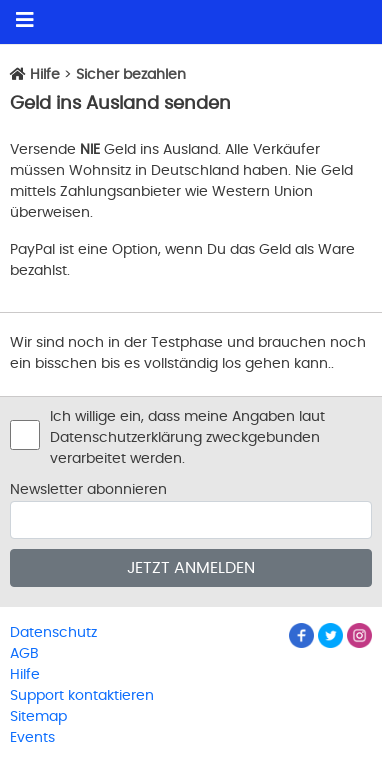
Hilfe (45, 75)
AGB (24, 654)
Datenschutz (53, 633)
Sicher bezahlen (131, 75)
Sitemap (38, 717)
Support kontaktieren (82, 696)
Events (32, 738)
